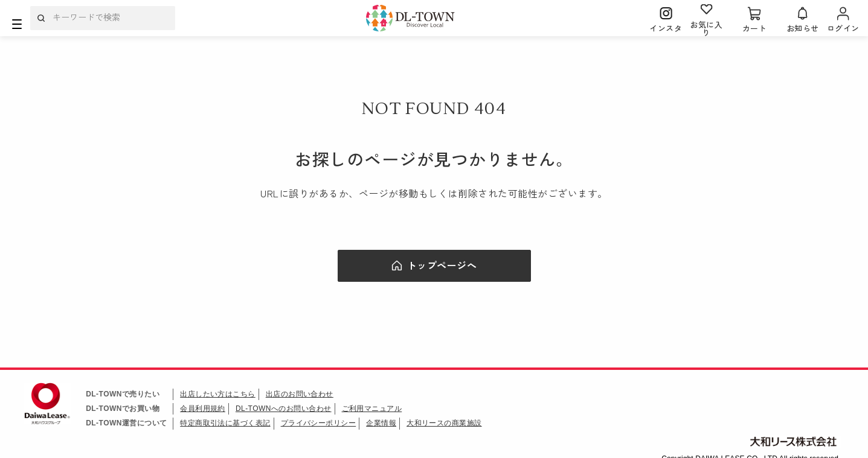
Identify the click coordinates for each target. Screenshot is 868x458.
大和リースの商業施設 (445, 423)
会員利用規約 (203, 409)
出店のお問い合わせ (300, 394)
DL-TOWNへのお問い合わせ (284, 409)
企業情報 (382, 423)
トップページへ (442, 265)
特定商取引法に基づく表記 (225, 423)
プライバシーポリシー (319, 423)
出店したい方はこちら (218, 394)
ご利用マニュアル (372, 409)
